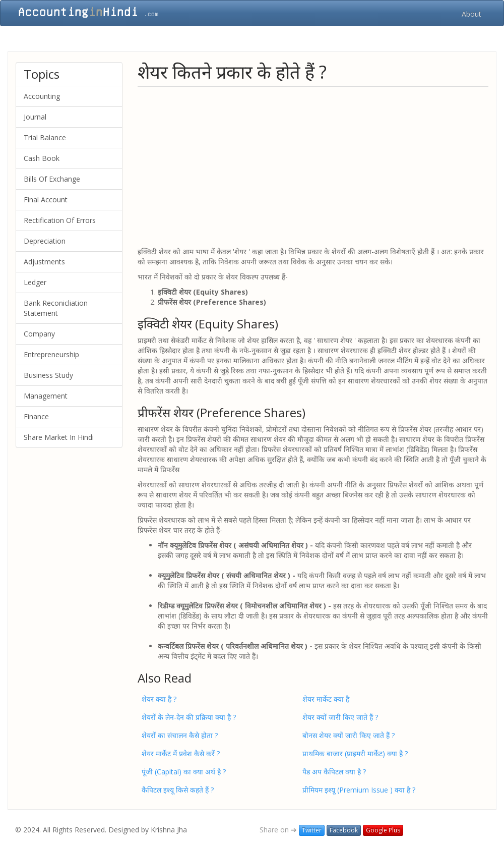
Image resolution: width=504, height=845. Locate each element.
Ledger (35, 282)
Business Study (48, 375)
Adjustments (44, 262)
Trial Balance (45, 137)
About (471, 14)
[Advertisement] (313, 166)
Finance (36, 416)
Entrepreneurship (51, 354)
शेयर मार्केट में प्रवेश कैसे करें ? (181, 753)
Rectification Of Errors (60, 220)
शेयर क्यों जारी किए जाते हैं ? (340, 717)
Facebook (344, 830)
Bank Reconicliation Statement (56, 308)
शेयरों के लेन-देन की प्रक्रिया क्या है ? (189, 717)
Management (46, 396)
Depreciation (45, 241)
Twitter (312, 830)
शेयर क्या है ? (159, 699)
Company (39, 334)
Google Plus (383, 830)
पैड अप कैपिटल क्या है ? (334, 772)
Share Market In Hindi (59, 437)
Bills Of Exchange (52, 179)
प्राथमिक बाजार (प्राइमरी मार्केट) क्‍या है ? (355, 753)
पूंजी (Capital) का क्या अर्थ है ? (184, 772)
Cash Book (42, 158)
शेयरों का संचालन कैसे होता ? (180, 735)
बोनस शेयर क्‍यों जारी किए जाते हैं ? (349, 735)
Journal (35, 117)
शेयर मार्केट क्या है (326, 699)
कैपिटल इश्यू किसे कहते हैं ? (178, 790)
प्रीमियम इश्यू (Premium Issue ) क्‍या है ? (359, 790)
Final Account (46, 200)
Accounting (42, 96)
